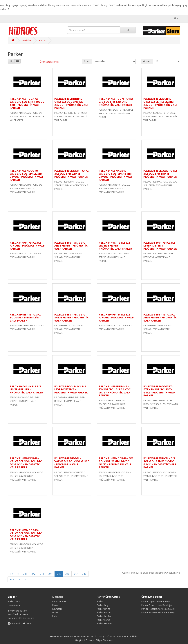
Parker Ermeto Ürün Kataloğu (157, 605)
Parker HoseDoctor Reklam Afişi (158, 609)
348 (84, 574)
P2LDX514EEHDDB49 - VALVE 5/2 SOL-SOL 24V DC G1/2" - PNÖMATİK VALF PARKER (26, 463)
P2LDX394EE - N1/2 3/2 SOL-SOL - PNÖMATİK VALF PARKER (25, 317)
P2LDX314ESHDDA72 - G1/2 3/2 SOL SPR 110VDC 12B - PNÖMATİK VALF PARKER (27, 103)
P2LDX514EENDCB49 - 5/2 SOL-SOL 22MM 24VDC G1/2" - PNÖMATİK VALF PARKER (116, 463)
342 (34, 574)
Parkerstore (14, 602)
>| (26, 580)
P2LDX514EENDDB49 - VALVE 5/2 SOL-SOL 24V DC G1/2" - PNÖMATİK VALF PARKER (26, 535)
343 (42, 574)
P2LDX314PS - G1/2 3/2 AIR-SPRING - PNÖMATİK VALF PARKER (71, 246)
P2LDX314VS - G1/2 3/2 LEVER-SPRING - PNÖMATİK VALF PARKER (115, 246)
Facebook (14, 624)
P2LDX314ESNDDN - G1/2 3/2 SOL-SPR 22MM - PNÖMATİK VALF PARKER (71, 174)
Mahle (55, 613)
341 (25, 574)
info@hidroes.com (17, 611)
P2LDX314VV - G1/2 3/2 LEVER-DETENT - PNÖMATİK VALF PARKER (160, 246)
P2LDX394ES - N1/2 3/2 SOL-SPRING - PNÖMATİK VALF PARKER (71, 317)
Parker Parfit (103, 620)
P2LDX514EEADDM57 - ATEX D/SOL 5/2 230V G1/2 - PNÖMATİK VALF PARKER (159, 391)
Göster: (147, 61)
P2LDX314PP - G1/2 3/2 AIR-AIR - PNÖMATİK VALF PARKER (27, 246)
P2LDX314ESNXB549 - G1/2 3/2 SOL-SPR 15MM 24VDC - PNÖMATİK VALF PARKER (116, 175)
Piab (55, 616)
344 (50, 574)
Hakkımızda (14, 605)
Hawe (55, 605)
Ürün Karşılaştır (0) (49, 62)
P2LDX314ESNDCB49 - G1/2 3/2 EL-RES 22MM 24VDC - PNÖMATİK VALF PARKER (160, 103)
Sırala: (87, 61)
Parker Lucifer (104, 616)
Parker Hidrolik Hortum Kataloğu (158, 613)
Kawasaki (57, 609)
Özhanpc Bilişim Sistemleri (99, 640)
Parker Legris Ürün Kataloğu (156, 602)
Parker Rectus (104, 613)
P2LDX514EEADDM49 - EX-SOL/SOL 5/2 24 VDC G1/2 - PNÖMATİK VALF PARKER (115, 391)
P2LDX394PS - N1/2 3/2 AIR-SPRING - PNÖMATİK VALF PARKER (160, 317)
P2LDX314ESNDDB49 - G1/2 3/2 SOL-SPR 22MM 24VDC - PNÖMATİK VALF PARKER (27, 175)
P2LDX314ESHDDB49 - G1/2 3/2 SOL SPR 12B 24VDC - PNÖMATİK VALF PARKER (71, 103)
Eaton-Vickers (59, 602)
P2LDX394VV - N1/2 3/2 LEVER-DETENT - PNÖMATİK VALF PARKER (71, 389)
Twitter (28, 624)
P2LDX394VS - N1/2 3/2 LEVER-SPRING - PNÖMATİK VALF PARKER (26, 389)
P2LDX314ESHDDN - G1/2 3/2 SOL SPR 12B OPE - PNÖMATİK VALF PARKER (116, 102)
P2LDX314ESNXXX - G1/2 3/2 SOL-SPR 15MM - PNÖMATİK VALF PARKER (160, 174)
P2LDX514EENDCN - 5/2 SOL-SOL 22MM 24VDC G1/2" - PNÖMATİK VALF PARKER (160, 463)
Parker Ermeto (104, 624)
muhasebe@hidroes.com (21, 618)
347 (76, 574)
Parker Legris (104, 605)
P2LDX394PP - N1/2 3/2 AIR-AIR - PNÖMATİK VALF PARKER (116, 317)
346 (67, 574)
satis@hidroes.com (18, 614)
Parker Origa (103, 609)
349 (12, 580)
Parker (43, 40)
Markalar (27, 40)
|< (11, 574)
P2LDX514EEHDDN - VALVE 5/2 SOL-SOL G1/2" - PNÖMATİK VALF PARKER (72, 463)
